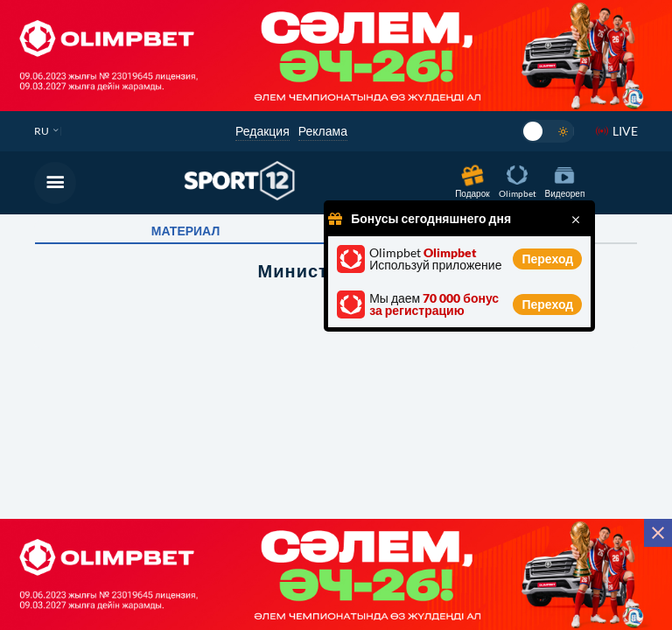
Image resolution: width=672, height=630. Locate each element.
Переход (547, 259)
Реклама (323, 131)
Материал (185, 231)
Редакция (262, 131)
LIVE (625, 131)
